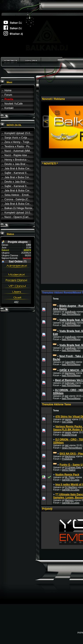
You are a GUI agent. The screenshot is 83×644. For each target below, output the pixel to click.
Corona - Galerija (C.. (17, 199)
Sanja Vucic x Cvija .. (17, 138)
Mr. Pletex (70, 477)
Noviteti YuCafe (14, 104)
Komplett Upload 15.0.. (18, 133)
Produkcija (67, 459)
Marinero (69, 500)
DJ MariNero (71, 487)
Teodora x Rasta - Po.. (18, 146)
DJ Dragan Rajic (73, 467)
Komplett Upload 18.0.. (18, 213)
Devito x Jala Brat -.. (16, 164)
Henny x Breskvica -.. (17, 160)
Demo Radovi (69, 470)
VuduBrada (70, 312)
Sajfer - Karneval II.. (16, 173)
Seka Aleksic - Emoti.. (17, 195)
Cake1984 (70, 362)
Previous (46, 122)
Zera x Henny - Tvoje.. (18, 142)
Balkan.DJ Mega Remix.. (19, 208)
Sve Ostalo (67, 422)
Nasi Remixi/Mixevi (71, 314)
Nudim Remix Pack (67, 475)
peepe (68, 419)
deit (66, 396)
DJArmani (69, 383)
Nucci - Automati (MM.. (18, 151)
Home (8, 90)
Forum (8, 95)
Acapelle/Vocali (69, 435)
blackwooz (70, 373)
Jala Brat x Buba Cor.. (17, 177)
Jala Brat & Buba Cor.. (18, 168)
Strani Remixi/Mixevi (72, 448)
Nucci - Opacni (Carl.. (17, 217)
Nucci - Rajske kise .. (17, 155)
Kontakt (9, 108)
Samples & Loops (71, 480)
